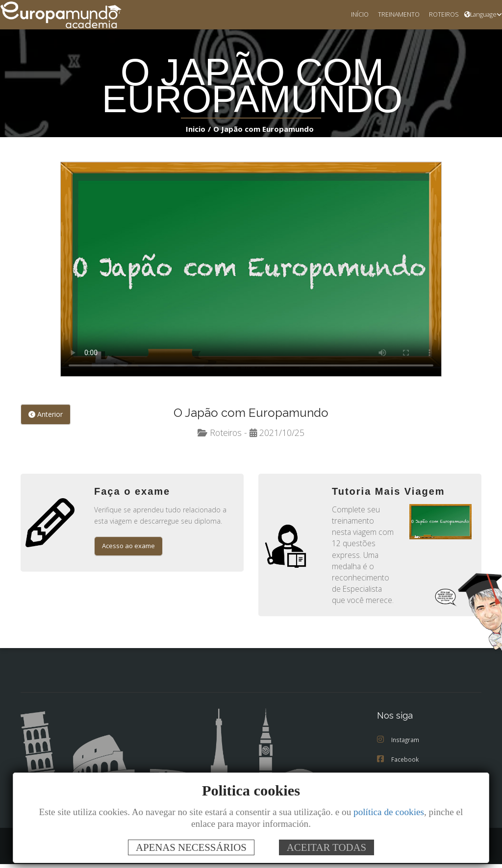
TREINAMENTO (394, 15)
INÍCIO (353, 15)
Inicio (197, 129)
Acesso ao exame (130, 547)
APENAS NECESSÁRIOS (191, 847)
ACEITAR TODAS (326, 847)
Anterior (46, 415)
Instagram (399, 744)
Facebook (399, 763)
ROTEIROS (442, 15)
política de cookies (389, 812)
